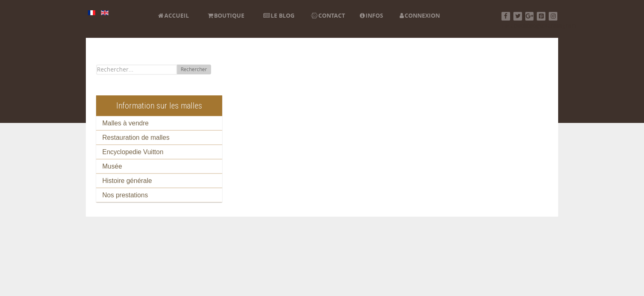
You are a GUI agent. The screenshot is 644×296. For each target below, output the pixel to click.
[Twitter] (518, 16)
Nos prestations (125, 195)
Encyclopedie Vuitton (133, 152)
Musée (112, 166)
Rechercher (194, 69)
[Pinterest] (541, 16)
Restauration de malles (136, 138)
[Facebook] (506, 16)
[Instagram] (553, 16)
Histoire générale (127, 181)
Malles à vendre (125, 123)
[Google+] (530, 16)
